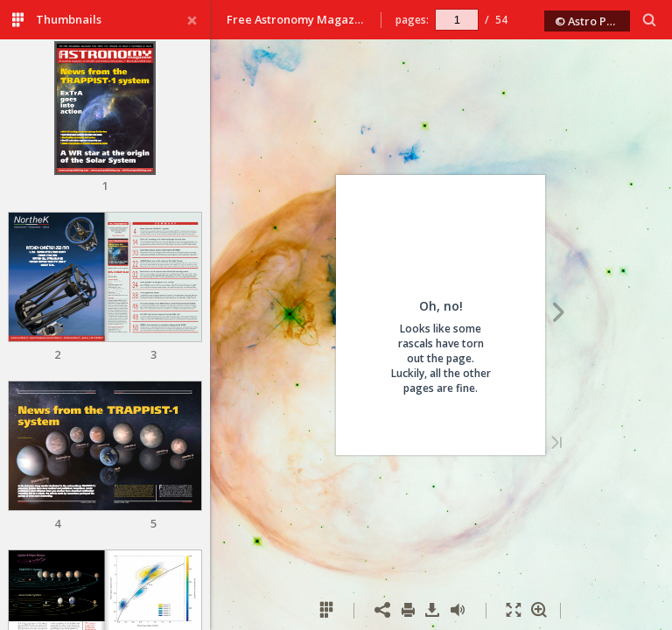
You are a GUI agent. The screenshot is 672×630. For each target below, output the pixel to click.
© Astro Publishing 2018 (593, 21)
